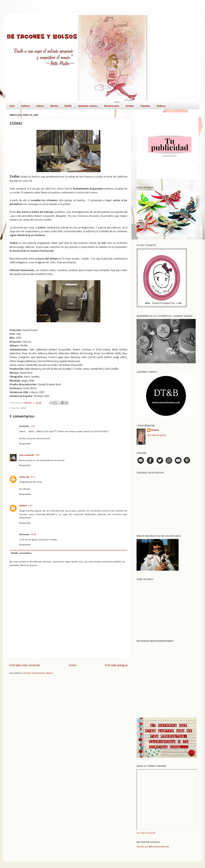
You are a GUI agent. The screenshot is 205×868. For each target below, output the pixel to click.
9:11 (33, 477)
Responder (25, 444)
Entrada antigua (116, 665)
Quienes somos (88, 106)
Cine (12, 106)
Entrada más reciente (25, 665)
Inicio (72, 665)
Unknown (24, 477)
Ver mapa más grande (146, 833)
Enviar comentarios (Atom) (39, 673)
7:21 (33, 426)
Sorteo (130, 106)
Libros (40, 106)
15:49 (33, 535)
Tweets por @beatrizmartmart (153, 847)
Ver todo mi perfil (157, 435)
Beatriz (155, 430)
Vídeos (161, 106)
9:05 (37, 455)
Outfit (68, 106)
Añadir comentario (21, 553)
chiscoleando (27, 455)
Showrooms (112, 106)
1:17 (30, 506)
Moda (54, 106)
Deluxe (23, 506)
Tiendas (145, 106)
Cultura (25, 106)
